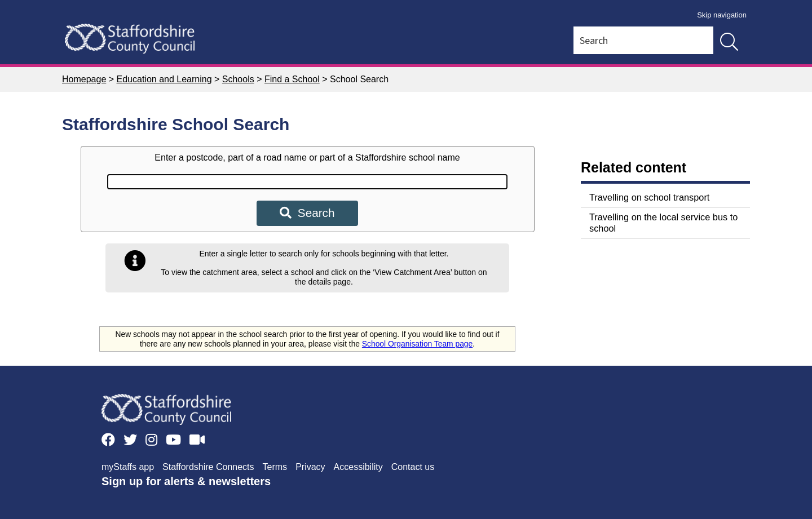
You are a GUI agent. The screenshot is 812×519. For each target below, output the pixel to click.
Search (307, 213)
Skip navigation (722, 15)
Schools (238, 79)
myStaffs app (128, 467)
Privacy (310, 467)
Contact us (413, 467)
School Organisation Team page (417, 344)
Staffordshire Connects (208, 467)
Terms (275, 467)
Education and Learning (164, 79)
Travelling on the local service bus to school (663, 223)
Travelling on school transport (649, 197)
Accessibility (358, 467)
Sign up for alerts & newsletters (186, 481)
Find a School (292, 79)
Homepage (84, 79)
